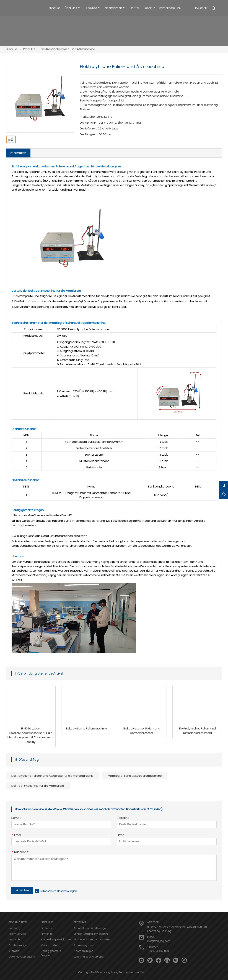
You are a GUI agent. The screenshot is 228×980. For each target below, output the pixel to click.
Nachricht (15, 940)
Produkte (29, 49)
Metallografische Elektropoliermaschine (135, 776)
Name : (16, 818)
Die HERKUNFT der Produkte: (98, 123)
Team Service (17, 934)
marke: (84, 117)
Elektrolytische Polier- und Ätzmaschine (68, 49)
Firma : (121, 835)
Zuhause (12, 49)
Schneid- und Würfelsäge (90, 928)
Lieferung (14, 928)
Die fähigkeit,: (89, 134)
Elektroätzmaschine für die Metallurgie (38, 786)
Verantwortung (51, 945)
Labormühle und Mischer (89, 957)
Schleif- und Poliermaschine (91, 934)
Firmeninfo (48, 928)
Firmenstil (47, 934)
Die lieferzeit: (89, 128)
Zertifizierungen (18, 945)
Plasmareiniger (83, 951)
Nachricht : (20, 853)
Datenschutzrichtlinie (22, 957)
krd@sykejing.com (159, 941)
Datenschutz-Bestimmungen (58, 891)
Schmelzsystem (84, 945)
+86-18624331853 (158, 951)
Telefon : (123, 818)
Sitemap (14, 951)
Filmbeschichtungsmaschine (92, 940)
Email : (17, 835)
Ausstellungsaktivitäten (56, 940)
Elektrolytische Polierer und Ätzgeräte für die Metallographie (52, 776)
